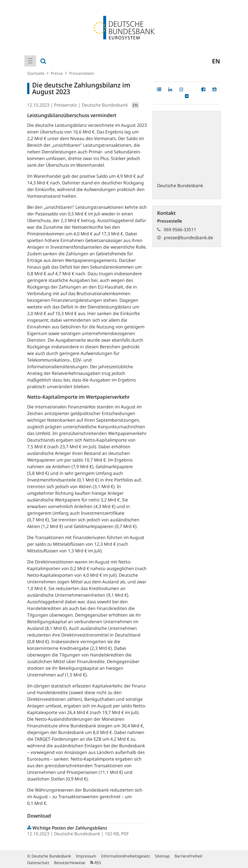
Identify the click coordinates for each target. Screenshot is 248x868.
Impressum (86, 856)
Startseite (36, 73)
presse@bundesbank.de (188, 238)
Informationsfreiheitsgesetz (126, 856)
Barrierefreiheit (188, 856)
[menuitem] (30, 61)
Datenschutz (38, 863)
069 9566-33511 (180, 230)
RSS (96, 863)
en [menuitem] (216, 61)
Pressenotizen (81, 73)
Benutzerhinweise (70, 863)
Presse (57, 73)
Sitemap (162, 856)
